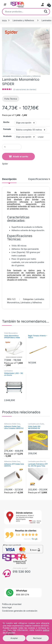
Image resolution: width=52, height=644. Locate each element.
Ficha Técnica (11, 99)
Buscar (46, 12)
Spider (5, 164)
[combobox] (22, 12)
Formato (7, 129)
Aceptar (14, 638)
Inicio (4, 20)
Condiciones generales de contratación (20, 611)
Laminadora (8, 371)
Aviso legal (7, 607)
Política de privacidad (12, 604)
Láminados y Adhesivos (23, 20)
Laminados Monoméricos (12, 76)
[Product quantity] (12, 147)
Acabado (7, 136)
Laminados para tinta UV (37, 461)
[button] (47, 30)
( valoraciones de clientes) (25, 89)
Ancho (6, 122)
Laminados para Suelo (36, 424)
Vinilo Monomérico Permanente (11, 334)
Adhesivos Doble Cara (12, 424)
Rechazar (37, 638)
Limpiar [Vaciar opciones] (41, 137)
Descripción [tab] (9, 179)
